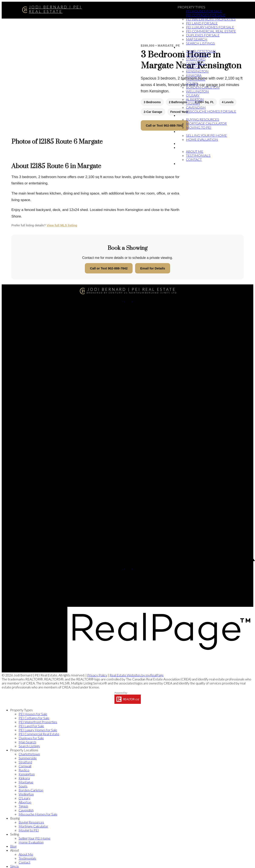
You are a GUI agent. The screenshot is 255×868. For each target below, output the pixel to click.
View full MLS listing (62, 225)
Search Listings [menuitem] (200, 43)
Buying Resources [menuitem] (203, 119)
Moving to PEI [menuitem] (199, 127)
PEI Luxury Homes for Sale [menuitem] (210, 27)
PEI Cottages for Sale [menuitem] (206, 15)
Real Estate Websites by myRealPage (137, 675)
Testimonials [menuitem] (198, 155)
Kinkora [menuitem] (194, 75)
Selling (185, 131)
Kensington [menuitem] (197, 71)
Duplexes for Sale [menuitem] (203, 35)
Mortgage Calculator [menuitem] (206, 123)
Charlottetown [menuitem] (201, 51)
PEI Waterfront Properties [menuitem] (211, 19)
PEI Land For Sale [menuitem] (202, 23)
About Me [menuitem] (195, 151)
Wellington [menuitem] (197, 91)
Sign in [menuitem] (184, 163)
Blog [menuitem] (182, 143)
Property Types (191, 7)
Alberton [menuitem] (195, 99)
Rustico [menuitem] (193, 67)
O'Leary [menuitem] (193, 95)
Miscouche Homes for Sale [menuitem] (211, 111)
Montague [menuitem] (196, 79)
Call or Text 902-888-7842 (165, 125)
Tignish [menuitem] (193, 103)
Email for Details (153, 268)
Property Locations (196, 47)
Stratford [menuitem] (196, 59)
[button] (121, 300)
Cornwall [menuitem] (195, 63)
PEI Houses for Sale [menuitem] (204, 11)
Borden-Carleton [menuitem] (203, 87)
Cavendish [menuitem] (196, 107)
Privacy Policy (97, 675)
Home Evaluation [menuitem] (202, 139)
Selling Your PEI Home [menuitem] (206, 135)
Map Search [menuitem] (197, 39)
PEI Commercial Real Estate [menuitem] (211, 31)
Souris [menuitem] (192, 83)
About (183, 147)
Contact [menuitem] (194, 159)
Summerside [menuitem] (197, 55)
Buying (184, 115)
